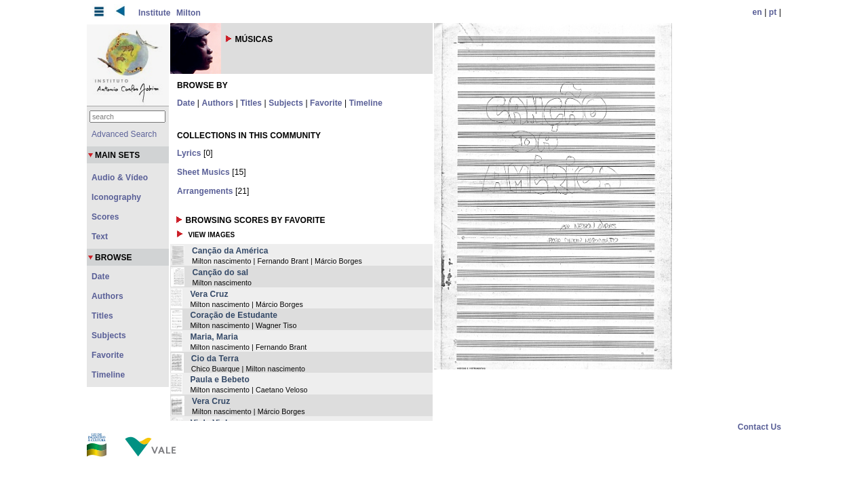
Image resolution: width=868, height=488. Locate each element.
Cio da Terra (215, 359)
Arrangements (205, 191)
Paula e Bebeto (219, 380)
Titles (251, 103)
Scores (105, 217)
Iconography (116, 197)
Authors (218, 103)
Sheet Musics (203, 172)
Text (100, 237)
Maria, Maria (214, 337)
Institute (155, 13)
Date (186, 103)
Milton (189, 13)
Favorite (326, 103)
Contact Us (759, 427)
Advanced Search (124, 134)
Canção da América (230, 251)
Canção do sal (220, 272)
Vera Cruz (209, 294)
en (757, 12)
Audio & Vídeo (120, 178)
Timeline (366, 103)
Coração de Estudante (234, 315)
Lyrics (189, 153)
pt (773, 12)
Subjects (286, 103)
